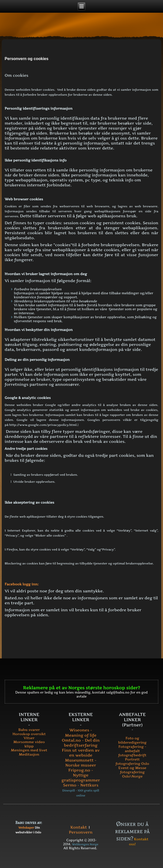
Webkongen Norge (85, 844)
